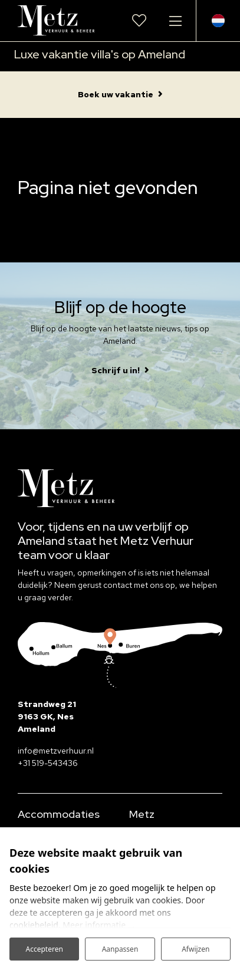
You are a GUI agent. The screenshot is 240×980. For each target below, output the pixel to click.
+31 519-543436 (48, 763)
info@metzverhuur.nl (56, 751)
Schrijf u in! (116, 370)
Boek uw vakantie (116, 94)
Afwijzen (195, 949)
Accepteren (44, 949)
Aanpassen (120, 949)
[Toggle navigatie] (175, 21)
